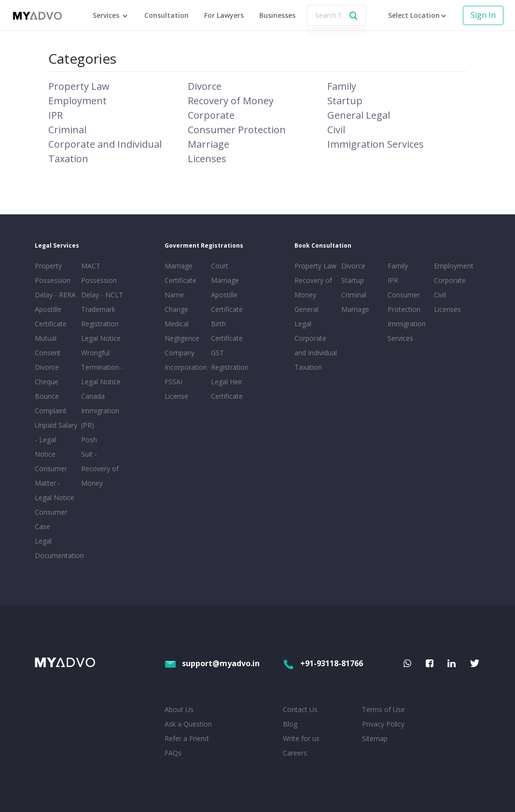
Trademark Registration (100, 316)
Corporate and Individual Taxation (316, 353)
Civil (336, 130)
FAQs (173, 753)
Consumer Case (51, 519)
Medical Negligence (182, 331)
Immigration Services (376, 144)
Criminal (67, 130)
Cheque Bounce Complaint (51, 396)
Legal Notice (101, 338)
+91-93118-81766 (323, 663)
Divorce (205, 86)
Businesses (277, 15)
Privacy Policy (383, 724)
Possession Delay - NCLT (102, 287)
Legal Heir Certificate (227, 389)
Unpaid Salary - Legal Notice (56, 440)
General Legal (359, 115)
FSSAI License (176, 389)
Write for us (301, 738)
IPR (56, 115)
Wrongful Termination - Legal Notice (102, 367)
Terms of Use (383, 709)
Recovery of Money (231, 101)
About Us (179, 709)
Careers (295, 753)
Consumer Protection (237, 130)
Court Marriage (225, 273)
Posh (89, 440)
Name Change (176, 302)
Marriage (209, 144)
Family (342, 86)
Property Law (79, 86)
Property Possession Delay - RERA (55, 280)
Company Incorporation (186, 360)
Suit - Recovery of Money (100, 469)
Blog (290, 724)
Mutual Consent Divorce (48, 353)
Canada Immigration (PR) (100, 411)
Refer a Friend (187, 738)
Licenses (207, 159)
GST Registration (230, 360)
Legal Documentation (56, 548)
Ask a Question (188, 724)
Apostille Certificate (51, 316)
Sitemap (375, 738)
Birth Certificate (227, 331)
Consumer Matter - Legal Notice (55, 483)
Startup (345, 101)
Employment (77, 101)
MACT (91, 266)
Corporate (211, 115)
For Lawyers (224, 15)
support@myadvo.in (212, 663)
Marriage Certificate (181, 273)
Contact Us (300, 709)
